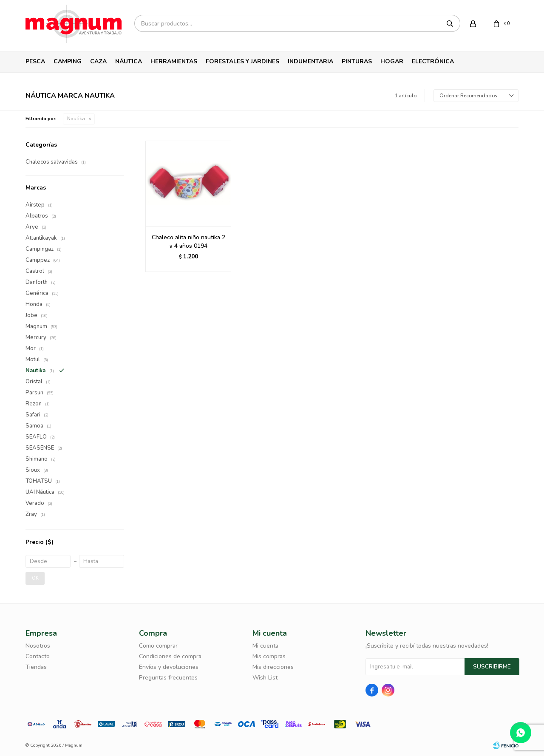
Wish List (265, 678)
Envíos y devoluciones (169, 667)
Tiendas (36, 667)
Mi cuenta (265, 646)
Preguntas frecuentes (168, 678)
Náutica (129, 61)
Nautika (76, 119)
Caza (98, 61)
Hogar (392, 61)
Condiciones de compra (170, 656)
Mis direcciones (273, 667)
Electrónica (433, 61)
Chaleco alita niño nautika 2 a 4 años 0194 (188, 242)
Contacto (38, 656)
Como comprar (158, 646)
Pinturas (357, 61)
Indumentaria (310, 61)
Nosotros (38, 646)
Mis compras (269, 656)
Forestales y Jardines (242, 61)
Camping (68, 61)
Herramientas (174, 61)
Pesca (35, 61)
